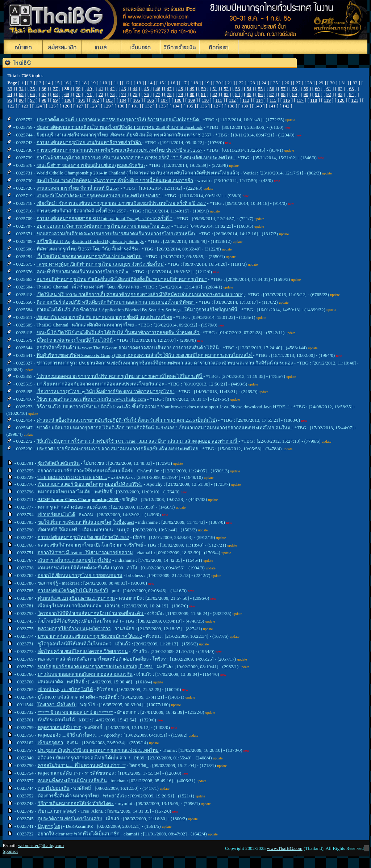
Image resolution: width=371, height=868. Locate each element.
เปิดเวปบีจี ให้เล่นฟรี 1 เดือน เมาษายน (76, 530)
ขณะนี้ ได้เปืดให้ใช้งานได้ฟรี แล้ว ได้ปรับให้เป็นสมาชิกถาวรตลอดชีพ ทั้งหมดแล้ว (118, 332)
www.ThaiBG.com (285, 848)
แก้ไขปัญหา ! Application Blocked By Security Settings (90, 241)
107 (164, 100)
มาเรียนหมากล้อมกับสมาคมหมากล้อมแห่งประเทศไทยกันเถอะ (100, 384)
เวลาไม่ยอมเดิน (54, 788)
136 (204, 106)
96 (21, 100)
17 (184, 83)
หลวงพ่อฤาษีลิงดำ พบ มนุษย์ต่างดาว (74, 629)
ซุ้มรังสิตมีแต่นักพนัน (59, 463)
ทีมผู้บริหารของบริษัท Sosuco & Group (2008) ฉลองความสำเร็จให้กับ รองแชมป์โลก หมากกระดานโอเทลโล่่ (145, 355)
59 (306, 89)
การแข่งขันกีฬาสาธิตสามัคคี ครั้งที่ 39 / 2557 (81, 211)
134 (176, 106)
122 (11, 106)
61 (329, 89)
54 (249, 89)
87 (272, 94)
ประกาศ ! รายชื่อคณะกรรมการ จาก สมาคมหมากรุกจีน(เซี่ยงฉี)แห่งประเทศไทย (118, 449)
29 (321, 83)
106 (150, 100)
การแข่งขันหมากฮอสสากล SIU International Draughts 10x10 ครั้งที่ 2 (105, 218)
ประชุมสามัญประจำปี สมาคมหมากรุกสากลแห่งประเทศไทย (98, 750)
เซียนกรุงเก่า (50, 743)
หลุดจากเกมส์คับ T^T (59, 727)
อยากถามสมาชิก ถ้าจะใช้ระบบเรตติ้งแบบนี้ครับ (86, 471)
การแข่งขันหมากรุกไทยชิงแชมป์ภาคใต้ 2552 (83, 537)
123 (25, 106)
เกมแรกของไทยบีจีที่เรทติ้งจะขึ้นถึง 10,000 (80, 568)
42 (112, 89)
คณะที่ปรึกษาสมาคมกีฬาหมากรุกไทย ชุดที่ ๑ (83, 272)
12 (127, 83)
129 (107, 106)
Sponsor (10, 851)
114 (259, 100)
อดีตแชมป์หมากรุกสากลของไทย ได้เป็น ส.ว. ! (84, 758)
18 (195, 83)
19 (207, 83)
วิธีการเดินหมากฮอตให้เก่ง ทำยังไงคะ (76, 803)
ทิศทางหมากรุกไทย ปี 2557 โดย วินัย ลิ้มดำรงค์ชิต (87, 249)
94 (352, 94)
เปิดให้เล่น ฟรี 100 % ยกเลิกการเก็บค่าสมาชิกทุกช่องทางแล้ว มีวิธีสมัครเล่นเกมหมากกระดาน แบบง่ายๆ (141, 294)
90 (306, 94)
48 (181, 89)
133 (162, 106)
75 (135, 94)
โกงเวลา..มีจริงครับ (57, 705)
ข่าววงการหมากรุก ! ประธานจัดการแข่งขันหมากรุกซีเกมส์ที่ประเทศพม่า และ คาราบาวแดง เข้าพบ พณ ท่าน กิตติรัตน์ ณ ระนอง (165, 363)
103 (109, 100)
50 (203, 89)
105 (137, 100)
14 (150, 83)
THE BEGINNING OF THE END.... (72, 477)
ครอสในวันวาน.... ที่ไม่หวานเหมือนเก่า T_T (82, 765)
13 (139, 83)
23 (253, 83)
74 (124, 94)
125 (52, 106)
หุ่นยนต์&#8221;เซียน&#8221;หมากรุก (76, 598)
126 (66, 106)
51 (215, 89)
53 (237, 89)
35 (32, 89)
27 (298, 83)
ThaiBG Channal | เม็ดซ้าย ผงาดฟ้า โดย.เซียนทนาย (87, 287)
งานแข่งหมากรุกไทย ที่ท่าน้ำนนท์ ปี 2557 (78, 188)
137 (217, 106)
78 (169, 94)
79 (181, 94)
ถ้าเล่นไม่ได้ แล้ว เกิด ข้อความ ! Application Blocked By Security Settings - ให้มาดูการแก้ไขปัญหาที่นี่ (137, 310)
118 (314, 100)
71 (90, 94)
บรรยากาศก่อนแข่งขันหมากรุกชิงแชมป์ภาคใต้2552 (90, 636)
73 (112, 94)
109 (192, 100)
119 (327, 100)
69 (67, 94)
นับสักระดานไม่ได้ (56, 720)
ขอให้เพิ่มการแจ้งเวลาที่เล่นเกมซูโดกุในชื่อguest (86, 522)
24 (264, 83)
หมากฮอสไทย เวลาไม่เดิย (64, 492)
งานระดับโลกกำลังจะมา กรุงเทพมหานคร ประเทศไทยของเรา (99, 196)
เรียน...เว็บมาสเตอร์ (57, 811)
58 (294, 89)
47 (169, 89)
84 (237, 94)
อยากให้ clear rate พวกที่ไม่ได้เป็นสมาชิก (79, 834)
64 (10, 94)
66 (32, 94)
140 (258, 106)
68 (55, 94)
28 (310, 83)
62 (340, 89)
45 (147, 89)
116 (286, 100)
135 (190, 106)
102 (96, 100)
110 (205, 100)
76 (147, 94)
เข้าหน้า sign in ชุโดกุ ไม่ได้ (65, 689)
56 (272, 89)
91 (317, 94)
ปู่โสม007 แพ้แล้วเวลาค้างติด (66, 697)
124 (38, 106)
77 (158, 94)
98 (44, 100)
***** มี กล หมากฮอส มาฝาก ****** (76, 712)
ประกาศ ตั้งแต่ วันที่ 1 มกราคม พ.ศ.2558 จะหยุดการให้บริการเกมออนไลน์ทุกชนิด (118, 120)
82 (215, 94)
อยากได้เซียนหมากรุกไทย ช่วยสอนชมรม (80, 575)
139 (245, 106)
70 (78, 94)
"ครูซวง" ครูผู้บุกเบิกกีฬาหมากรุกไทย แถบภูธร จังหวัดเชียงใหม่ (100, 264)
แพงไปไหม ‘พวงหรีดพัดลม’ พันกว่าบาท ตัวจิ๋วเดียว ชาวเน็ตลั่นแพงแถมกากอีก (115, 180)
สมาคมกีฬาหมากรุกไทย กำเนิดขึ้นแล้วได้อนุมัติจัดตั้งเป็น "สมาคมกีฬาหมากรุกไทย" (122, 279)
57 (283, 89)
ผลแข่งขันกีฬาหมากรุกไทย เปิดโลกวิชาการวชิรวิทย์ (91, 545)
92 (329, 94)
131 (135, 106)
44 (135, 89)
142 (286, 106)
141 (272, 106)
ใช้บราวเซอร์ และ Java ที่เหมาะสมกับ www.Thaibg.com (91, 399)
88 (283, 94)
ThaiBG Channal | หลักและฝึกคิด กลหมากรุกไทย (85, 325)
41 (101, 89)
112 (232, 100)
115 (273, 100)
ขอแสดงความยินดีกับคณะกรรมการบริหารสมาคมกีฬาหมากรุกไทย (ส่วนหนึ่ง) (116, 234)
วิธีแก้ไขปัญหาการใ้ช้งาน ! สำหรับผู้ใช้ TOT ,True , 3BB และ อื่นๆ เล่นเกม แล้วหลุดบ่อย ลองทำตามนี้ (138, 441)
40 (90, 89)
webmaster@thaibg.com (41, 845)
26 (287, 83)
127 (80, 106)
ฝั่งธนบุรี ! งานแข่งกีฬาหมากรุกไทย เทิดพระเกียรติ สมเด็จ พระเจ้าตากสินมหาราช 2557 (124, 135)
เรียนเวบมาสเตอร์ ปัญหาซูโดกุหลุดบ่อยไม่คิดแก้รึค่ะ (90, 484)
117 (300, 100)
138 (231, 106)
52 (226, 89)
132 (149, 106)
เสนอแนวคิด (50, 682)
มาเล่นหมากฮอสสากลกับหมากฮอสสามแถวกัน (85, 674)
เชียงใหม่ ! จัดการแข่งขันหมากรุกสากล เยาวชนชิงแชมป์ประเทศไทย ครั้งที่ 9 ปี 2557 (121, 203)
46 (158, 89)
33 (10, 89)
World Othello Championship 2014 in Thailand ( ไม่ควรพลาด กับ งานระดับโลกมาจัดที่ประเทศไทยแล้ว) (138, 173)
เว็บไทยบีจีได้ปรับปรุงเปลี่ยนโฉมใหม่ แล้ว (79, 621)
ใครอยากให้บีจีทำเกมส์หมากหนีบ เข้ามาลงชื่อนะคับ (91, 613)
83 (226, 94)
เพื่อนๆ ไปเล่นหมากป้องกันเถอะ (69, 606)
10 (105, 83)
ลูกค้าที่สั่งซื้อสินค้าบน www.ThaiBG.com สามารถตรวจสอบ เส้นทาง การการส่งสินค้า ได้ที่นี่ (128, 348)
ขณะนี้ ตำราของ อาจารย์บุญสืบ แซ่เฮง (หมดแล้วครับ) (91, 165)
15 (161, 83)
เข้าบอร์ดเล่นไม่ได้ (56, 515)
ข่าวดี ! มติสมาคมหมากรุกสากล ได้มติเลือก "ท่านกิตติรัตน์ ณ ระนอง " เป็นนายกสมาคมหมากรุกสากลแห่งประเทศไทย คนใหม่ (164, 428)
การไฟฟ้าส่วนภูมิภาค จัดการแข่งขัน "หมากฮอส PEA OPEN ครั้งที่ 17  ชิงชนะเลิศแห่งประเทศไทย (136, 158)
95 (10, 100)
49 (192, 89)
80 (192, 94)
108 (178, 100)
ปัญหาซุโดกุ (50, 826)
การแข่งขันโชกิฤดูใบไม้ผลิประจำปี (73, 591)
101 (82, 100)
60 (317, 89)
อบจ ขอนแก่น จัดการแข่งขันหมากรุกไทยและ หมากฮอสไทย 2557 (103, 226)
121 (355, 100)
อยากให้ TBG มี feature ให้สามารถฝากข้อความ (85, 553)
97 (32, 100)
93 (340, 94)
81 (203, 94)
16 (173, 83)
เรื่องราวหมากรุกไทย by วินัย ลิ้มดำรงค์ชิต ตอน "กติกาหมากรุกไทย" (106, 391)
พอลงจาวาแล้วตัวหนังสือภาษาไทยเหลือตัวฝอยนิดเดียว (93, 659)
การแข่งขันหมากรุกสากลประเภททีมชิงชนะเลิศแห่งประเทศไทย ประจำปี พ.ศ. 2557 (120, 150)
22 (241, 83)
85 (249, 94)
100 (68, 100)
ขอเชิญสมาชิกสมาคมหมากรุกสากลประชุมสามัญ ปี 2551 (95, 667)
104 (123, 100)
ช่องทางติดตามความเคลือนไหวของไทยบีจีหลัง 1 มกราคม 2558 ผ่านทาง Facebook (120, 127)
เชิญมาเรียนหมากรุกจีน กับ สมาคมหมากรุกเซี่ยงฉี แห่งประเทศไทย (104, 317)
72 (101, 94)
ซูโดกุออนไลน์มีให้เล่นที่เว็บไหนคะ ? (75, 644)
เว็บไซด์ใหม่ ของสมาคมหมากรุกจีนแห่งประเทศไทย (89, 256)
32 (355, 83)
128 (93, 106)
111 (219, 100)
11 (116, 83)
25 (276, 83)
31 (344, 83)
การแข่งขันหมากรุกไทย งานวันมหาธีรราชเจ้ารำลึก (89, 142)
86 (260, 94)
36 (44, 89)
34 (21, 89)
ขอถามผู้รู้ (48, 583)
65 (21, 94)
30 (332, 83)
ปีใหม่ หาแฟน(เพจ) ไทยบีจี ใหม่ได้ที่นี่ (75, 340)
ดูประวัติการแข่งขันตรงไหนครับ (70, 819)
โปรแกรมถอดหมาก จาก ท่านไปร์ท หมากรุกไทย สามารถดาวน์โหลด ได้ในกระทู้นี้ (120, 376)
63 (352, 89)
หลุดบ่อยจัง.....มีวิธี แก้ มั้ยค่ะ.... (69, 735)
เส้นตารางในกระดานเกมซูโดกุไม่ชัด (74, 560)
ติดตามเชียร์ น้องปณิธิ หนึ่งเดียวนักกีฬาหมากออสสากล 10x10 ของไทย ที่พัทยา (116, 302)
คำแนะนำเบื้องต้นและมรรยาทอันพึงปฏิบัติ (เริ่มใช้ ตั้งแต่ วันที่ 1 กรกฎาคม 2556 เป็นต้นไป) (127, 420)
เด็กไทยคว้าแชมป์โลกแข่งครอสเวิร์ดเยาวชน (83, 651)
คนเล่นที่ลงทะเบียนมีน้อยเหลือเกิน (72, 781)
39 (78, 89)
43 (124, 89)
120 (341, 100)
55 (260, 89)
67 (44, 94)
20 (218, 83)
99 (55, 100)
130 (121, 106)
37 (55, 89)
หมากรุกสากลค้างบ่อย (60, 507)
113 (246, 100)
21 (230, 83)
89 (294, 94)
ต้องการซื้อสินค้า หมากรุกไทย (68, 796)
